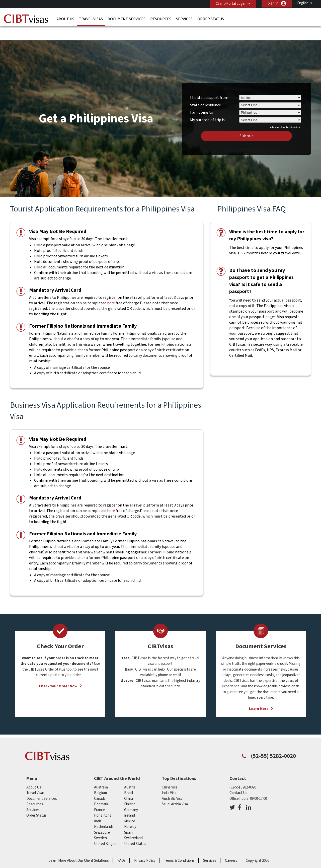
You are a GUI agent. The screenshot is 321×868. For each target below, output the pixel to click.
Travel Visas (91, 19)
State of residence (206, 90)
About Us (65, 19)
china (129, 783)
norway (130, 812)
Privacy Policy (145, 846)
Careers (231, 846)
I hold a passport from (209, 82)
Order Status (211, 19)
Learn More (259, 694)
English (303, 3)
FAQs (122, 846)
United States (135, 828)
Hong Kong (103, 800)
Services (184, 19)
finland (130, 789)
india (98, 806)
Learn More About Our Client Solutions (79, 846)
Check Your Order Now (58, 671)
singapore (102, 817)
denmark (101, 789)
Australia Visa (172, 783)
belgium (100, 778)
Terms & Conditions (179, 846)
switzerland (133, 823)
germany (131, 795)
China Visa (170, 772)
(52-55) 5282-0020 (243, 772)
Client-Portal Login (230, 3)
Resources (161, 19)
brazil (129, 778)
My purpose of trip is (207, 104)
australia (101, 772)
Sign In (273, 3)
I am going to (202, 97)
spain (128, 817)
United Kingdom (107, 828)
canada (100, 783)
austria (130, 772)
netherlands (104, 812)
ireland (130, 800)
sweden (100, 823)
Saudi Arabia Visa (175, 789)
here (111, 288)
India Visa (169, 778)
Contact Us (238, 778)
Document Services (127, 19)
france (99, 795)
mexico (130, 806)
